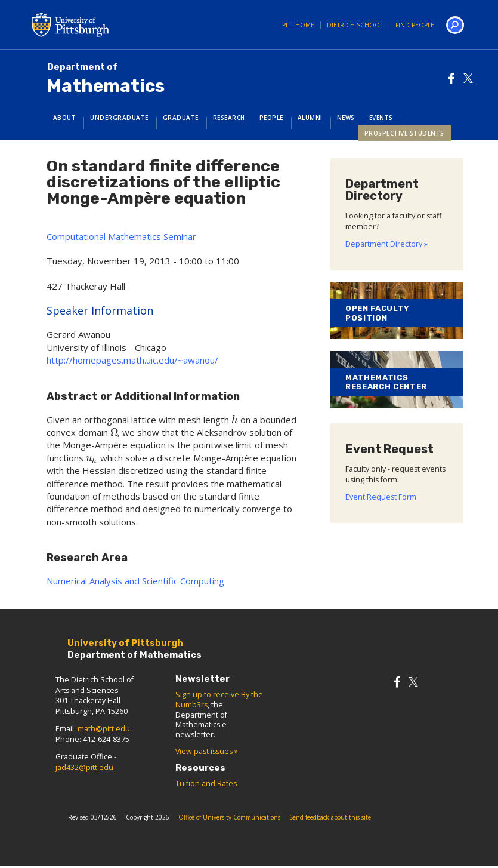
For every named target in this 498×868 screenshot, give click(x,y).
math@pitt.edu (104, 729)
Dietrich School (355, 25)
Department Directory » (386, 244)
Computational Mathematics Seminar (121, 236)
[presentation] (235, 420)
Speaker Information (100, 310)
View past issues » (207, 751)
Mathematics (106, 79)
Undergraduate (119, 118)
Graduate (181, 118)
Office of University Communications (229, 817)
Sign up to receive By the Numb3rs (219, 700)
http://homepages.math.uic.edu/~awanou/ (132, 360)
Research (229, 118)
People (271, 118)
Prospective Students (404, 133)
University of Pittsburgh (118, 24)
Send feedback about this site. (331, 817)
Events (381, 118)
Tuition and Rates (206, 784)
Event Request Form (381, 497)
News (346, 118)
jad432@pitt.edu (84, 767)
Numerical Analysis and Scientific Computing (135, 581)
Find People (415, 25)
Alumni (310, 118)
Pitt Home (298, 25)
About (65, 118)
